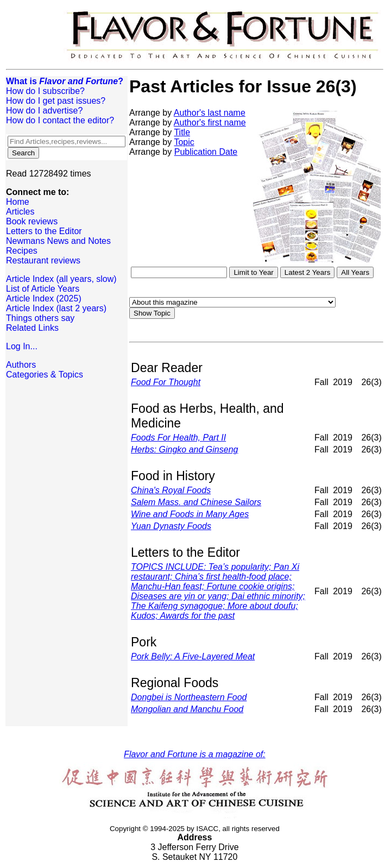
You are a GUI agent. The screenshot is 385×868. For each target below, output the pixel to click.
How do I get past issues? (56, 101)
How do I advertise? (44, 111)
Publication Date (206, 152)
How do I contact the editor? (60, 120)
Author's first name (210, 122)
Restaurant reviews (43, 260)
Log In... (22, 346)
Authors (21, 365)
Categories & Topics (45, 375)
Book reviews (32, 221)
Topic (184, 142)
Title (182, 132)
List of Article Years (43, 289)
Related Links (32, 328)
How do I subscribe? (45, 91)
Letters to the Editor (44, 231)
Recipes (22, 251)
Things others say (40, 318)
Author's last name (210, 113)
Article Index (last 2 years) (56, 308)
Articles (20, 212)
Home (18, 202)
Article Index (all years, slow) (61, 279)
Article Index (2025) (44, 298)
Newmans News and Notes (58, 241)
